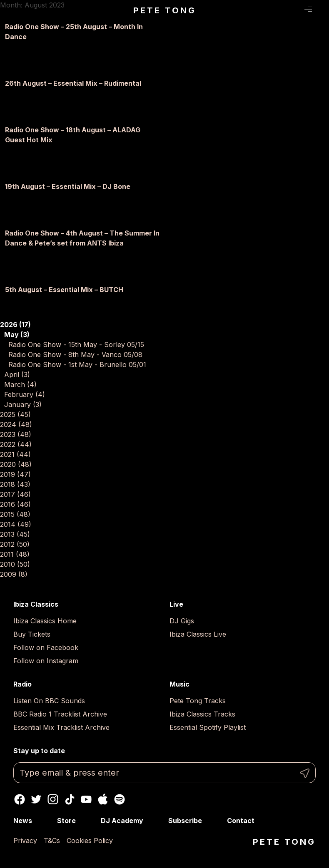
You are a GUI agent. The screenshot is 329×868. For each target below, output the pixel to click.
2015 (15, 514)
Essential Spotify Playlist (208, 727)
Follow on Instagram (46, 661)
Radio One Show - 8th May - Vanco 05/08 (75, 355)
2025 (15, 414)
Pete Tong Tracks (198, 701)
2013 (15, 534)
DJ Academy (122, 821)
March (20, 384)
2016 (15, 504)
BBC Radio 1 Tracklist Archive (60, 714)
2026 (15, 325)
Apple (103, 799)
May (17, 335)
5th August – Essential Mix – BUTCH (64, 290)
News (23, 821)
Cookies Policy (90, 841)
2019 (15, 474)
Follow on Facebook (46, 647)
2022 (16, 444)
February (25, 394)
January (23, 404)
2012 (15, 544)
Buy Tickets (32, 634)
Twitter (36, 799)
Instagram (53, 799)
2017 (15, 494)
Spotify (120, 799)
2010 (15, 564)
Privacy (25, 841)
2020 (16, 464)
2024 (16, 424)
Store (66, 821)
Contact (241, 821)
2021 (15, 454)
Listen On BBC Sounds (49, 701)
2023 (16, 434)
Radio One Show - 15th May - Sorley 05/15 (76, 345)
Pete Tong (165, 10)
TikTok (70, 799)
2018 (15, 484)
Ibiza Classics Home (45, 621)
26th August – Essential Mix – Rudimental (73, 83)
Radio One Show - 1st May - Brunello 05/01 (77, 365)
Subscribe (185, 821)
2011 (15, 554)
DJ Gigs (182, 621)
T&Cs (52, 841)
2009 (14, 574)
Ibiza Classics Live (198, 634)
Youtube (86, 799)
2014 (16, 524)
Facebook (20, 799)
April (17, 374)
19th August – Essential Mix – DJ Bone (68, 186)
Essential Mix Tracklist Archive (61, 727)
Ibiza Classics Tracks (202, 714)
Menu (308, 10)
